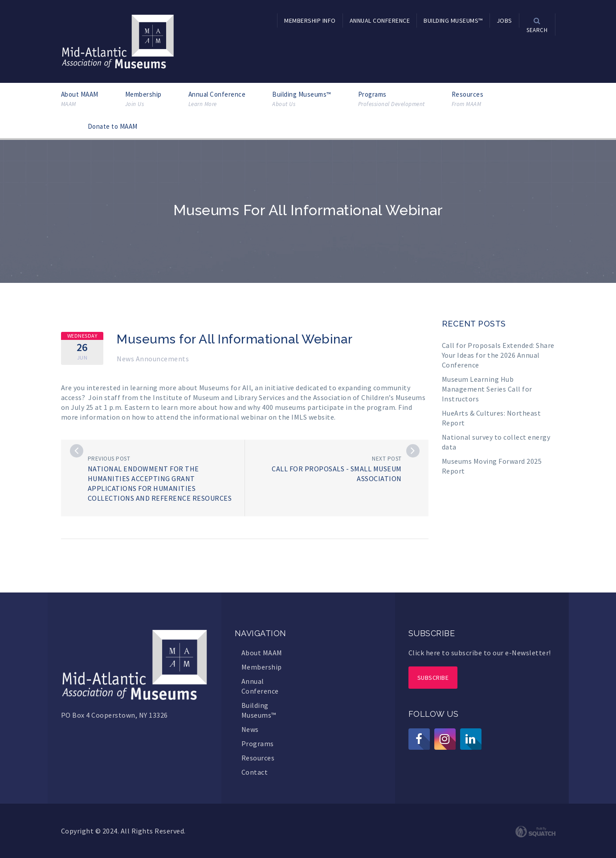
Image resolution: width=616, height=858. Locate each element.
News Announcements (153, 359)
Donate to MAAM (113, 126)
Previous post (109, 459)
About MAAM (80, 99)
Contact (255, 772)
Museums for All (225, 388)
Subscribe (433, 678)
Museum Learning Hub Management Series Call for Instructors (487, 389)
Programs (392, 99)
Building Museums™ (302, 99)
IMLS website (313, 417)
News (250, 729)
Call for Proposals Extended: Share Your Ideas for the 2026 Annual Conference (498, 355)
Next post (387, 459)
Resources (468, 99)
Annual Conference (217, 99)
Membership (143, 99)
